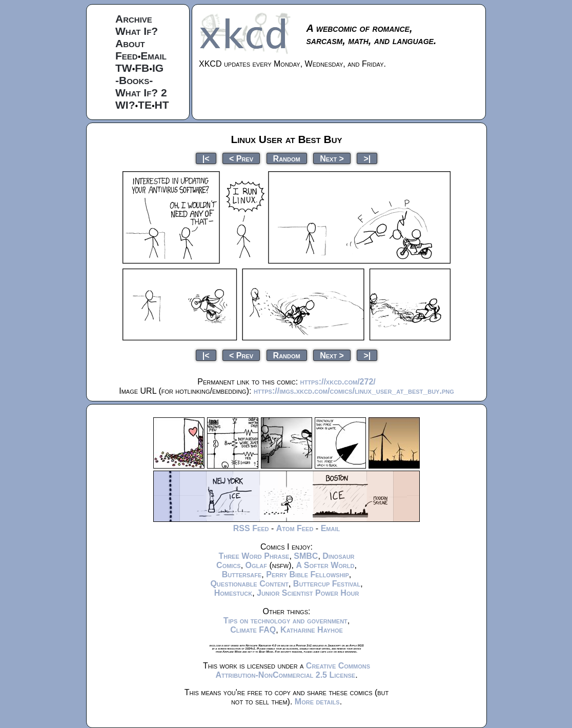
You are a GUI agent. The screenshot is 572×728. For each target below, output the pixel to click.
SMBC (306, 556)
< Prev (241, 158)
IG (158, 68)
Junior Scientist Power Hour (308, 593)
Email (154, 56)
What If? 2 (141, 93)
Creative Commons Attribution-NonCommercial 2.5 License (293, 670)
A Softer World (325, 565)
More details (317, 702)
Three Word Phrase (254, 556)
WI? (125, 105)
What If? (137, 31)
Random (287, 158)
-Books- (134, 80)
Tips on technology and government (285, 621)
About (130, 43)
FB (142, 68)
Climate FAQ (253, 630)
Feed (127, 56)
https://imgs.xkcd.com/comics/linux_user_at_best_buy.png (354, 391)
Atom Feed (295, 528)
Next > (332, 158)
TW (124, 68)
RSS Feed (251, 528)
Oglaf (256, 565)
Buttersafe (242, 574)
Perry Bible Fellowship (308, 574)
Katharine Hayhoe (312, 630)
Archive (134, 19)
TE (145, 105)
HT (162, 105)
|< (206, 158)
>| (367, 158)
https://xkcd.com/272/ (338, 382)
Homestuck (233, 593)
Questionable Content (249, 584)
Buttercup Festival (327, 584)
